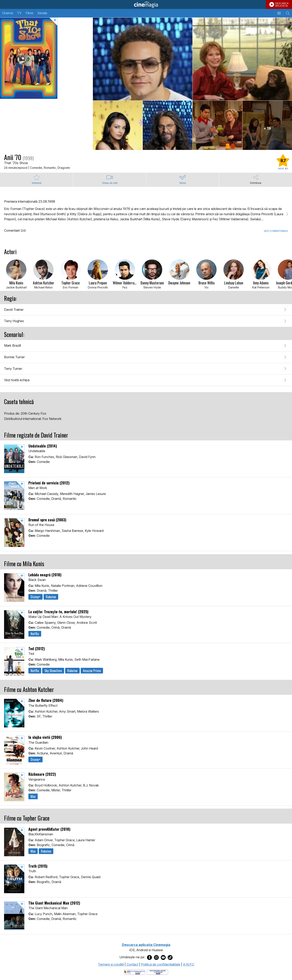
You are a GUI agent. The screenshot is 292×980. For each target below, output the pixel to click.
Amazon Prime (92, 671)
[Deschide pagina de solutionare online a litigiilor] (157, 972)
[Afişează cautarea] (288, 13)
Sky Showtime (53, 671)
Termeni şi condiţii (111, 964)
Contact (132, 964)
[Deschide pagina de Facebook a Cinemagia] (149, 957)
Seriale (42, 13)
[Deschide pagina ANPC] (135, 972)
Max (33, 796)
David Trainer (14, 310)
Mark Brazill (12, 345)
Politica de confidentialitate (161, 964)
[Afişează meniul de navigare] (279, 13)
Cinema (8, 13)
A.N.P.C (189, 964)
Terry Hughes (14, 321)
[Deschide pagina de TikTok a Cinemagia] (170, 957)
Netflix (35, 634)
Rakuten (51, 597)
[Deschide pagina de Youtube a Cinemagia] (163, 957)
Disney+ (35, 597)
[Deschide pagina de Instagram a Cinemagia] (156, 957)
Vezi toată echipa (17, 380)
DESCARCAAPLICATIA (282, 5)
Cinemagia (146, 4)
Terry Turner (13, 369)
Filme (29, 13)
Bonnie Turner (14, 357)
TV (19, 13)
